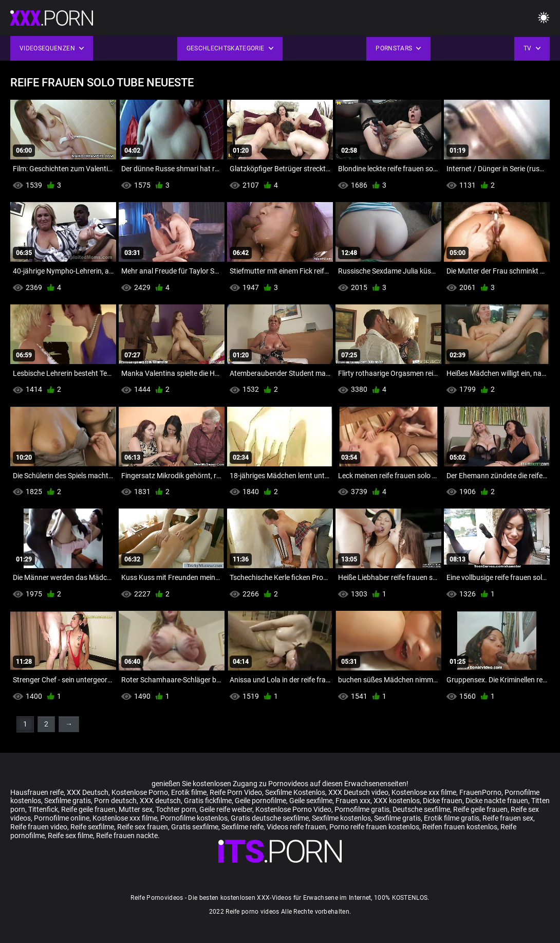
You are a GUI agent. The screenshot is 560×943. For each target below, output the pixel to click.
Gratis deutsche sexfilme (270, 818)
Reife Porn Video (236, 792)
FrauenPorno (480, 792)
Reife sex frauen (143, 827)
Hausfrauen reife (37, 792)
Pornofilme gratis (362, 809)
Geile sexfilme (311, 801)
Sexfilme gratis (68, 801)
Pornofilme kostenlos (194, 818)
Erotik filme (189, 792)
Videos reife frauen (296, 827)
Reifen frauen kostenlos (460, 827)
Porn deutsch (115, 801)
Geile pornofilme (260, 801)
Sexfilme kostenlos (341, 818)
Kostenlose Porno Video (293, 809)
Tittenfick (43, 809)
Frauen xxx (353, 801)
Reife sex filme (70, 836)
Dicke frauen (443, 801)
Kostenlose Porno (140, 792)
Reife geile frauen (88, 809)
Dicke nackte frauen (497, 801)
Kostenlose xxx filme (424, 792)
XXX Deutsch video (358, 792)
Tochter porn (176, 809)
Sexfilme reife (242, 827)
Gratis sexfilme (195, 827)
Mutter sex (136, 809)
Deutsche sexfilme (421, 809)
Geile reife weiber (226, 809)
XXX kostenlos (397, 801)
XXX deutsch (160, 801)
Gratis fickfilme (208, 801)
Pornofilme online (62, 818)
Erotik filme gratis (452, 818)
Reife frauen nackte (127, 836)
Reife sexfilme (92, 827)
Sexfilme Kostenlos (295, 792)
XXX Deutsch (88, 792)
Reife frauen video (39, 827)
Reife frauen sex (508, 818)
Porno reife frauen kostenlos (374, 827)
